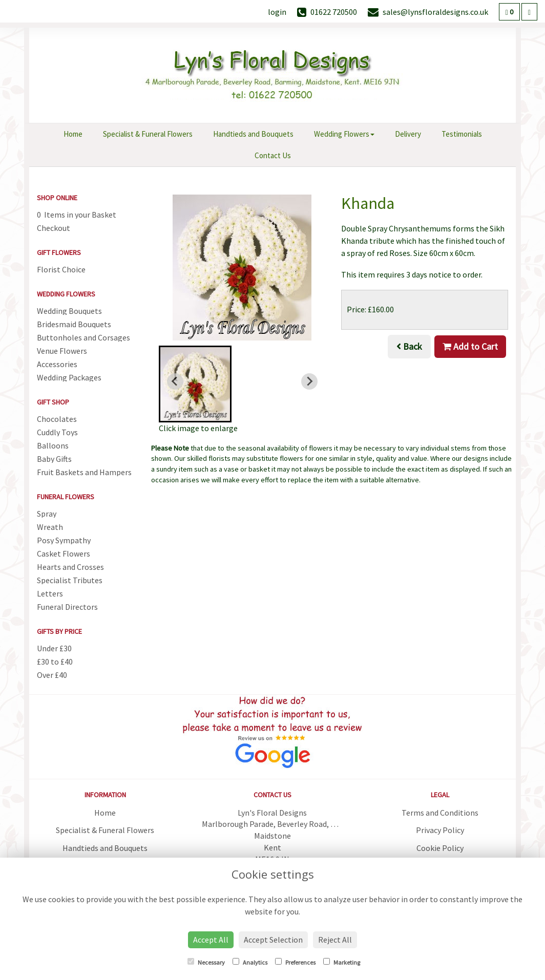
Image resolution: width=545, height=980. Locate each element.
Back (409, 346)
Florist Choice (61, 269)
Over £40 (52, 675)
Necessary (206, 962)
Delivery (408, 134)
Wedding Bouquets (69, 311)
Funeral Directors (67, 607)
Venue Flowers (62, 351)
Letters (50, 593)
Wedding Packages (69, 377)
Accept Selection (273, 940)
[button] (195, 384)
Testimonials (462, 134)
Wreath (50, 527)
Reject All (335, 940)
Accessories (57, 364)
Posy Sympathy (64, 540)
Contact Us (273, 155)
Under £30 (54, 648)
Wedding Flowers (344, 134)
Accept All (211, 940)
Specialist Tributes (70, 580)
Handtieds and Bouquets (253, 134)
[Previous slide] (175, 381)
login (277, 12)
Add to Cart (470, 346)
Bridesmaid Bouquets (74, 324)
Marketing (342, 962)
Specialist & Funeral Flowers (148, 134)
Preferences (295, 962)
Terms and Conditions (440, 813)
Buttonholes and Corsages (83, 337)
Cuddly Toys (57, 432)
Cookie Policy (440, 848)
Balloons (53, 445)
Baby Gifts (54, 459)
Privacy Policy (440, 830)
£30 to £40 (55, 662)
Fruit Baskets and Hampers (84, 472)
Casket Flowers (64, 553)
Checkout (54, 228)
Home (73, 134)
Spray (47, 514)
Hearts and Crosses (70, 567)
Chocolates (57, 419)
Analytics (250, 962)
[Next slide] (309, 381)
